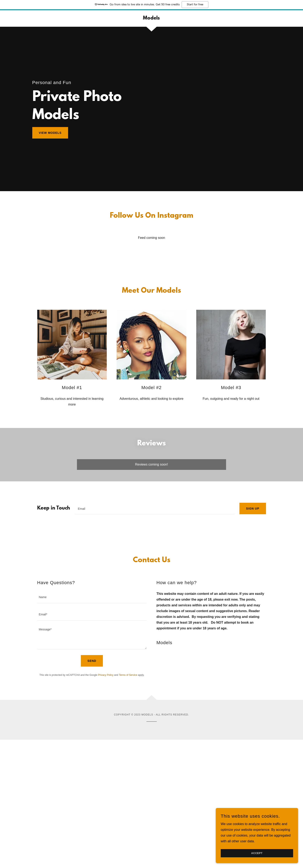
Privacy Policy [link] (106, 675)
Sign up (253, 509)
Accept (257, 853)
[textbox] (155, 509)
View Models (50, 133)
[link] (151, 18)
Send (92, 661)
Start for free (195, 5)
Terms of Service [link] (128, 675)
